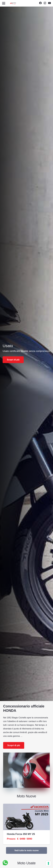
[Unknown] (13, 3)
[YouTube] (49, 3)
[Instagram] (45, 3)
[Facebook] (40, 3)
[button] (4, 3)
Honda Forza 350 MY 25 (21, 834)
